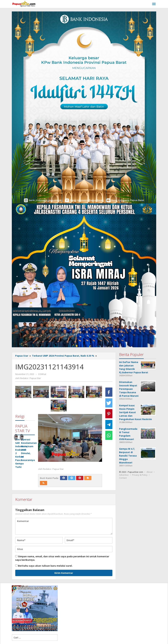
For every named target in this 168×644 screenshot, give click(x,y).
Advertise (124, 475)
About (149, 472)
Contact (123, 478)
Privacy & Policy (140, 475)
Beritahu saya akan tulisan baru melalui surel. (45, 566)
